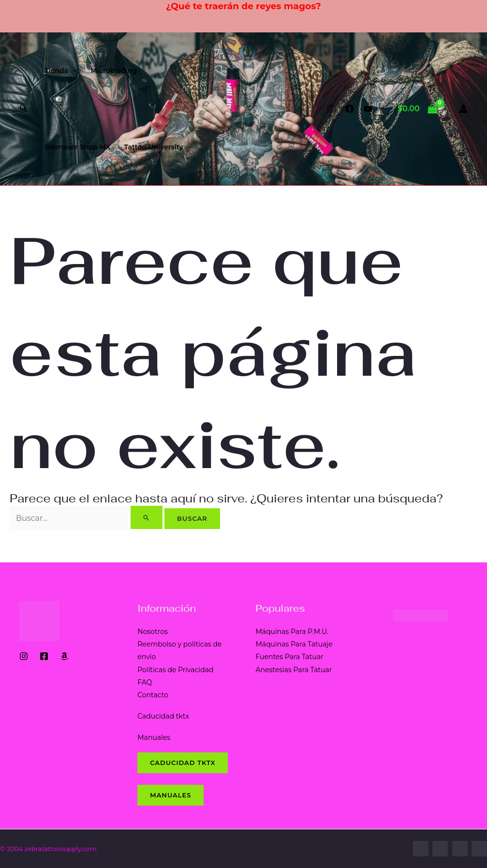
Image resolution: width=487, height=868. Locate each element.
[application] (73, 71)
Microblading (113, 71)
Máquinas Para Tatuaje (294, 644)
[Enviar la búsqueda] (147, 517)
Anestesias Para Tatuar (294, 670)
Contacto (153, 695)
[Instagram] (331, 109)
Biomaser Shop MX (77, 147)
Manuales (154, 737)
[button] (24, 109)
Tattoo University (158, 147)
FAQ (145, 682)
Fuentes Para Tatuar (290, 657)
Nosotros (153, 632)
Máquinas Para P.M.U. (292, 632)
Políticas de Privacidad (175, 670)
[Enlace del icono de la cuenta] (463, 109)
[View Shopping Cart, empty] (418, 109)
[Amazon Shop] (64, 656)
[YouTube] (368, 109)
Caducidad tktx (163, 716)
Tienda (61, 71)
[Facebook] (350, 109)
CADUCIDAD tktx (183, 763)
